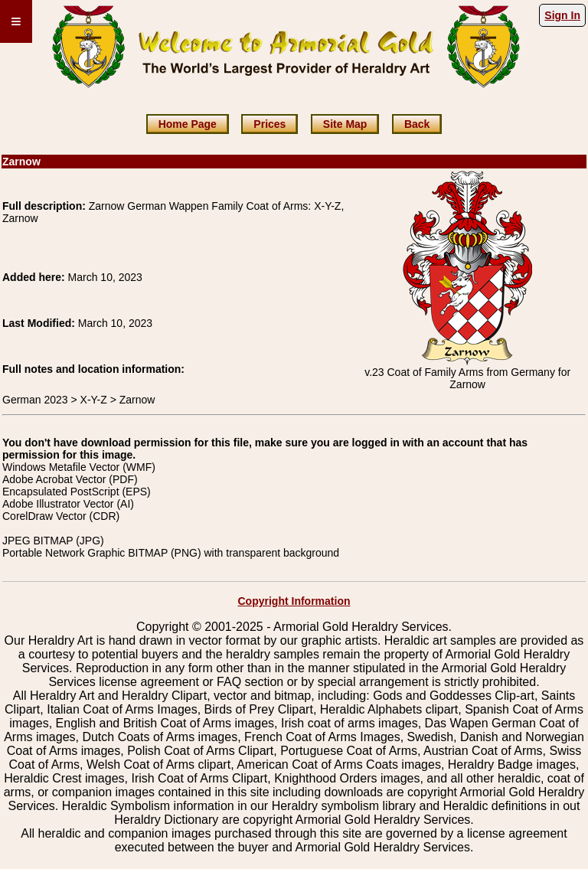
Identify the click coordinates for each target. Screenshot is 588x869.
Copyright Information (294, 601)
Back (417, 124)
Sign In (562, 15)
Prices (269, 124)
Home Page (188, 124)
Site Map (345, 124)
